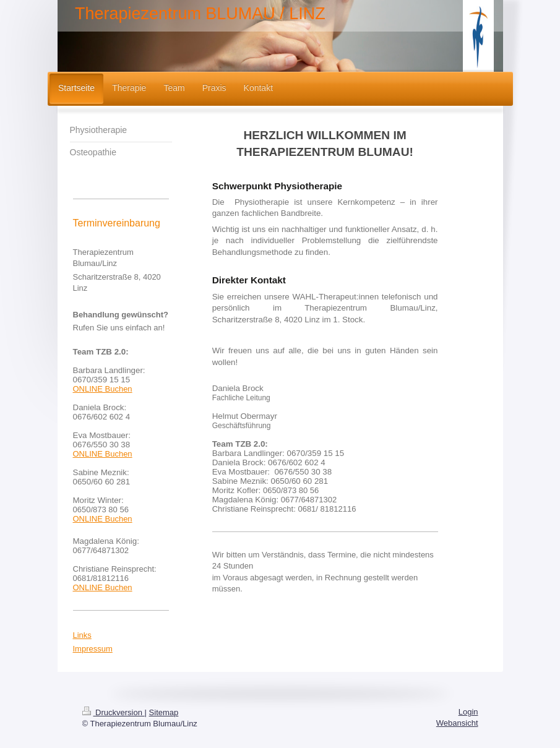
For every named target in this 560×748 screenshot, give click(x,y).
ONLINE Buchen (103, 389)
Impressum (93, 649)
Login (468, 712)
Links (82, 635)
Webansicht (457, 723)
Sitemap (164, 712)
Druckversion (114, 712)
